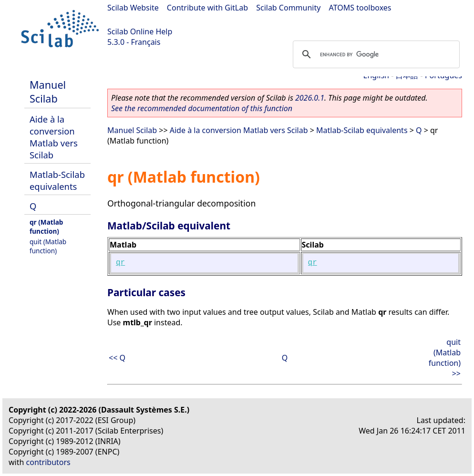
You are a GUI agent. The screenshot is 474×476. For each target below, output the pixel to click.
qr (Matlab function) (46, 227)
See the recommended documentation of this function (202, 108)
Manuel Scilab (48, 92)
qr (120, 263)
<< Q (117, 358)
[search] (375, 54)
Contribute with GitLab (207, 8)
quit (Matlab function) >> (445, 358)
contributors (48, 462)
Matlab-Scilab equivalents (57, 180)
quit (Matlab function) (48, 246)
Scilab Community (288, 8)
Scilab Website (133, 8)
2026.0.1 (310, 98)
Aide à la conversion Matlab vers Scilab (54, 137)
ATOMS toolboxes (360, 8)
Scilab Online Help (140, 31)
